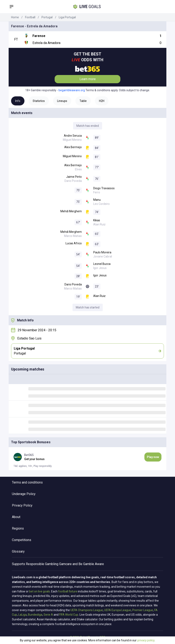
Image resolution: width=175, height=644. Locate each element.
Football (30, 17)
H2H (102, 101)
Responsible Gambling (42, 564)
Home (15, 17)
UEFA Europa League (118, 610)
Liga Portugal (67, 17)
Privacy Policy (22, 505)
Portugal (47, 17)
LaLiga (22, 615)
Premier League (143, 610)
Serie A (48, 615)
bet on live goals (40, 591)
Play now (153, 457)
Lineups (62, 101)
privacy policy (146, 640)
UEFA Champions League (87, 610)
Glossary (18, 551)
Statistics (39, 101)
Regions (18, 528)
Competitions (22, 540)
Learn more (88, 79)
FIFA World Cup (69, 615)
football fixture (68, 591)
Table (83, 101)
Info (18, 101)
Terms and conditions (27, 482)
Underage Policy (24, 494)
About (16, 517)
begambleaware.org (72, 90)
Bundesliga (35, 615)
